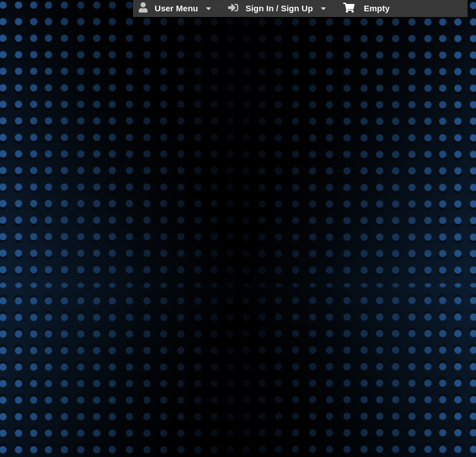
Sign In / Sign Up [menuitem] (277, 8)
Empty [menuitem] (366, 7)
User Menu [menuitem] (175, 8)
